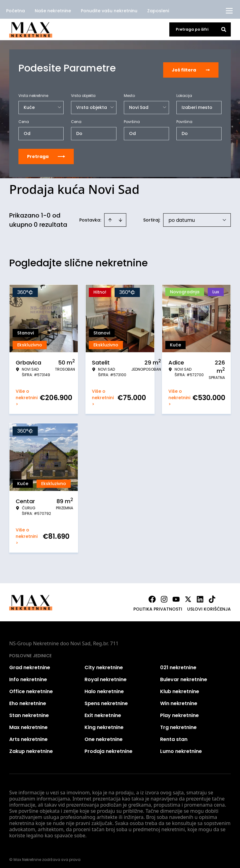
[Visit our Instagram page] (164, 596)
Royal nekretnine (106, 676)
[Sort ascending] (110, 216)
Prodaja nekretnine (108, 748)
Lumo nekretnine (181, 748)
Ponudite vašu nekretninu (109, 11)
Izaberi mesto (197, 104)
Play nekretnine (179, 712)
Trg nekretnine (178, 724)
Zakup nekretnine (31, 748)
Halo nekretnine (104, 688)
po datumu (182, 216)
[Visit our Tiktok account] (212, 596)
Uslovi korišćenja (209, 605)
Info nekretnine (28, 676)
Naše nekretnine (53, 11)
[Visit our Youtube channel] (176, 596)
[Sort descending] (120, 216)
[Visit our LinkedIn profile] (200, 596)
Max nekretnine (28, 724)
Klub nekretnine (180, 688)
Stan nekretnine (29, 712)
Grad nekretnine (30, 664)
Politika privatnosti (158, 605)
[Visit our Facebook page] (152, 596)
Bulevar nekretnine (184, 676)
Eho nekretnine (28, 700)
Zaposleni (158, 11)
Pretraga (46, 153)
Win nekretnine (179, 700)
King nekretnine (104, 724)
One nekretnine (104, 736)
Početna (16, 11)
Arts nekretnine (28, 736)
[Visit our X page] (188, 596)
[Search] (224, 29)
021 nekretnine (178, 664)
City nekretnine (104, 664)
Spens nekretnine (106, 700)
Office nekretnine (31, 688)
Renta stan (174, 736)
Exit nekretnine (103, 712)
